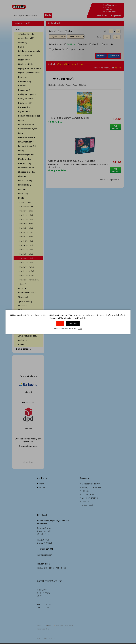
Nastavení (73, 323)
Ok (60, 323)
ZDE (80, 329)
